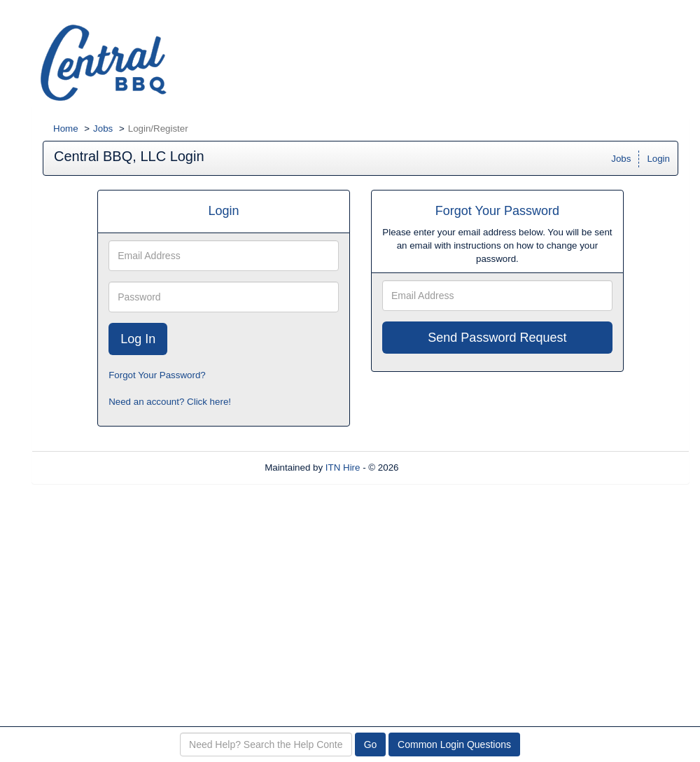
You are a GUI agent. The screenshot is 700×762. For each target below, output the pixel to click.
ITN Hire (343, 467)
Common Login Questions (454, 744)
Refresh (440, 467)
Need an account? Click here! (170, 402)
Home (66, 129)
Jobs (103, 129)
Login (658, 159)
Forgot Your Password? (157, 375)
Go (371, 744)
